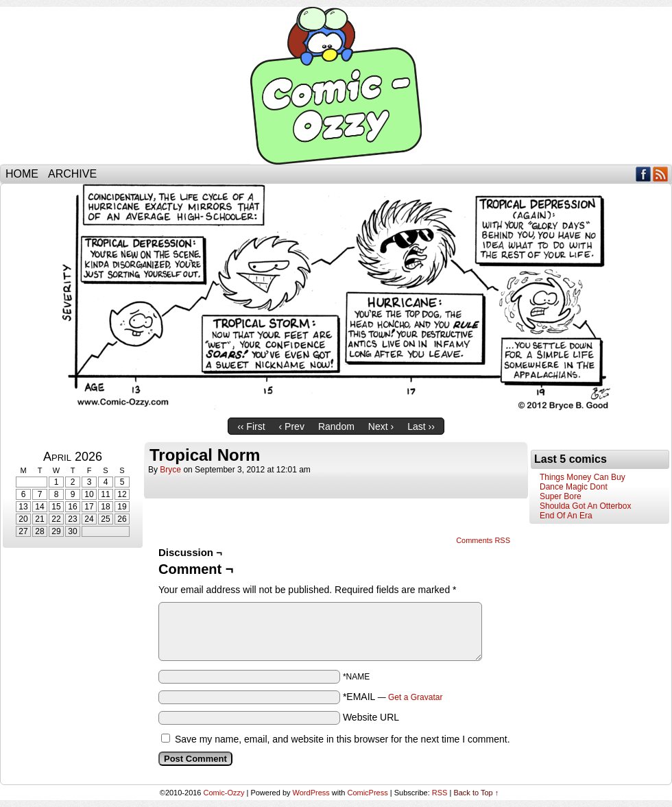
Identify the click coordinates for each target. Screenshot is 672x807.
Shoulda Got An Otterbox (585, 506)
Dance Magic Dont (574, 487)
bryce (170, 470)
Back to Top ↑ (476, 793)
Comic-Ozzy (336, 86)
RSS (661, 174)
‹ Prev (292, 426)
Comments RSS (483, 540)
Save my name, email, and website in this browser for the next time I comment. (343, 739)
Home (22, 174)
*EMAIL (393, 697)
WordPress (311, 793)
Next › (381, 426)
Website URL (371, 717)
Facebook (644, 174)
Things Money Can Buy (583, 477)
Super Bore (561, 496)
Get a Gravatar (415, 697)
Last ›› (421, 426)
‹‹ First (251, 426)
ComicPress (367, 793)
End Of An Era (566, 516)
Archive (72, 174)
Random (336, 426)
